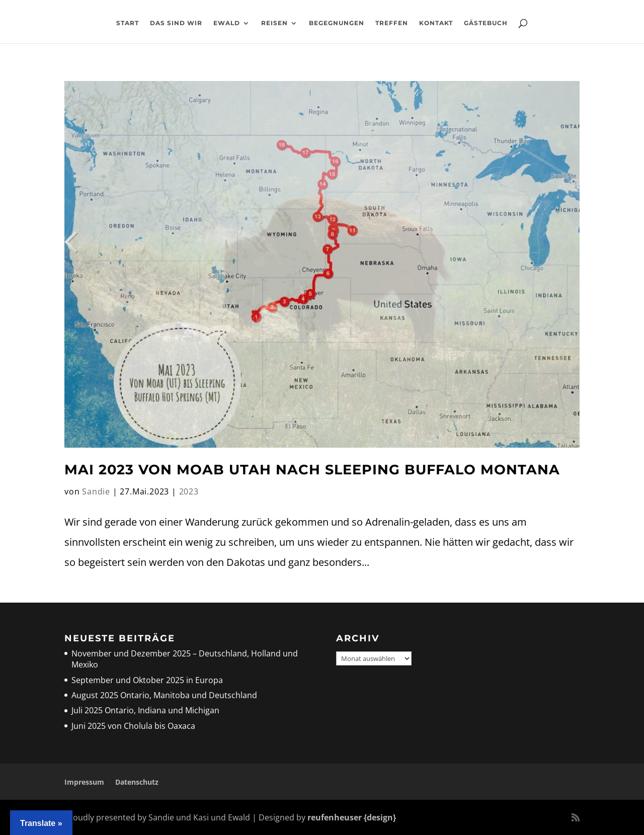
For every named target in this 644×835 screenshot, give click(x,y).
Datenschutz (137, 782)
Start (128, 23)
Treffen (392, 23)
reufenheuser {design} (352, 817)
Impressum (84, 782)
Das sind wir (176, 23)
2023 (189, 491)
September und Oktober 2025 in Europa (147, 680)
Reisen (274, 23)
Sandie (96, 491)
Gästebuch (486, 23)
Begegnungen (337, 23)
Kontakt (436, 23)
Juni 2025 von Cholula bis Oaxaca (133, 726)
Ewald (227, 23)
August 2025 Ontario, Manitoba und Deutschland (164, 695)
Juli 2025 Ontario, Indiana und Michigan (145, 710)
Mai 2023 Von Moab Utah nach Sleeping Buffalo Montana (312, 470)
